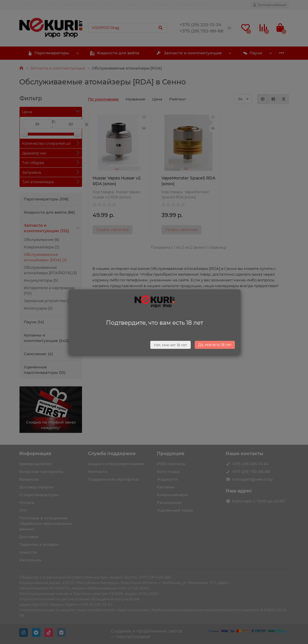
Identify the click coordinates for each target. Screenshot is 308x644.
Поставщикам (160, 4)
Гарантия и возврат (78, 4)
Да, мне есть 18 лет (215, 345)
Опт (216, 4)
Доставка (28, 4)
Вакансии (133, 4)
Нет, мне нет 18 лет (170, 345)
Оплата (48, 4)
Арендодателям (193, 4)
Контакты (110, 4)
